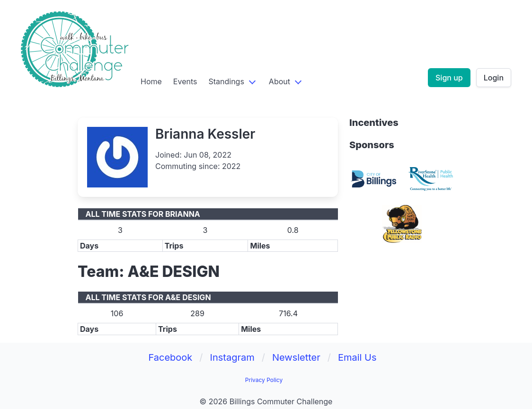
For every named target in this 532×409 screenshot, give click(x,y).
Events (185, 81)
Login (494, 78)
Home (151, 81)
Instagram (232, 357)
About (279, 81)
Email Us (357, 357)
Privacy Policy (264, 380)
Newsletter (296, 357)
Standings (226, 81)
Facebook (170, 357)
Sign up (449, 78)
